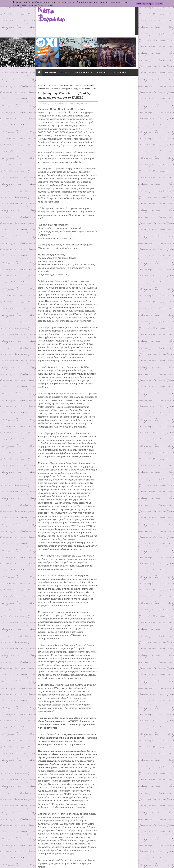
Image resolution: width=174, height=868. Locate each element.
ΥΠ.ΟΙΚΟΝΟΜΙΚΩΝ (46, 41)
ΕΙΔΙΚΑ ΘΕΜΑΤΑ (102, 41)
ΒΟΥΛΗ (28, 41)
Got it (159, 4)
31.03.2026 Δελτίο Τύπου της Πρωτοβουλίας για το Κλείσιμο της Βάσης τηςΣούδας (154, 262)
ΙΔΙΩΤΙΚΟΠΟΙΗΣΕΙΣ (25, 49)
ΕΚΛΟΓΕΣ (120, 41)
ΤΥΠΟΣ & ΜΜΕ (82, 41)
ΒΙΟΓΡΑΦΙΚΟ (15, 41)
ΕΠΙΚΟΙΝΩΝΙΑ (137, 41)
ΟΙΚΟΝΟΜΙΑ (41, 49)
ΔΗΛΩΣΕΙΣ (66, 41)
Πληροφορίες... (145, 4)
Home (5, 49)
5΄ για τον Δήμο (133, 94)
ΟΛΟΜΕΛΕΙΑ (54, 49)
